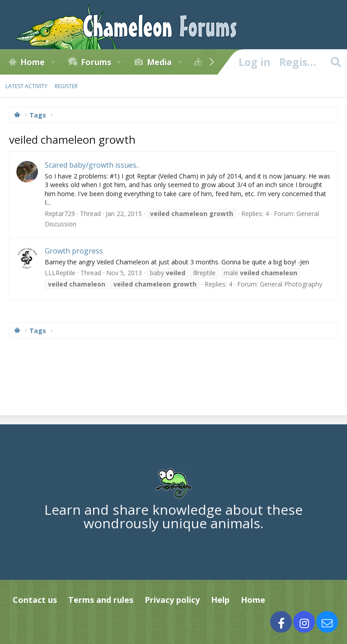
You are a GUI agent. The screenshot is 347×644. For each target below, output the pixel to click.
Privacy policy (172, 600)
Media (159, 62)
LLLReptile (60, 273)
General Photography (291, 284)
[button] (53, 62)
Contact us (35, 600)
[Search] (336, 62)
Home (33, 62)
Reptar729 (60, 214)
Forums (96, 62)
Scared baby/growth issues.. (92, 165)
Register (66, 86)
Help (220, 600)
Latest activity (26, 86)
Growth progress (74, 251)
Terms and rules (101, 600)
